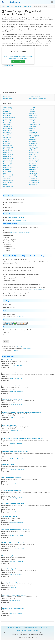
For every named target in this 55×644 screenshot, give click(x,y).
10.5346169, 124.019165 (16, 535)
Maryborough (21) (34, 153)
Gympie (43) (7, 139)
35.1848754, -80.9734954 (16, 601)
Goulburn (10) (7, 138)
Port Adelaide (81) (34, 166)
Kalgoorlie (18, 6)
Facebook (19, 630)
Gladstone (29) (7, 136)
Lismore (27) (7, 149)
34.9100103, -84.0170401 (16, 574)
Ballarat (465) (7, 113)
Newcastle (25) (7, 162)
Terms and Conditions (41, 627)
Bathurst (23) (33, 113)
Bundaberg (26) (8, 121)
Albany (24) (32, 108)
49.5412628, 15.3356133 (16, 391)
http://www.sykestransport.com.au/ (20, 233)
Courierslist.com (13, 2)
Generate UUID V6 (18, 62)
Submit (6, 342)
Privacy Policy (30, 627)
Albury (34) (6, 110)
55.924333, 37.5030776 (16, 444)
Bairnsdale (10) (33, 112)
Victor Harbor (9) (8, 181)
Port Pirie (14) (7, 169)
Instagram (36, 630)
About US (15, 627)
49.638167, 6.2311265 (16, 511)
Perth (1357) (7, 166)
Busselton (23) (7, 123)
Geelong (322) (7, 134)
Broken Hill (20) (8, 119)
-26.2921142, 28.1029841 (16, 498)
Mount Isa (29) (33, 158)
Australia (10, 6)
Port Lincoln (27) (34, 167)
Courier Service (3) (8, 97)
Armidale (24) (7, 112)
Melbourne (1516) (8, 154)
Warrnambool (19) (34, 182)
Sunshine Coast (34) (9, 175)
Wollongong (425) (8, 186)
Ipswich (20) (7, 143)
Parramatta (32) (8, 164)
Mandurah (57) (7, 153)
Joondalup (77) (33, 143)
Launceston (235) (34, 147)
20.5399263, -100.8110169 (17, 470)
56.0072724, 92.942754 (16, 378)
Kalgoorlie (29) (7, 145)
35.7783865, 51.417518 (16, 365)
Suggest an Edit (26, 349)
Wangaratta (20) (8, 182)
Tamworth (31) (33, 177)
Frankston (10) (7, 132)
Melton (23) (32, 154)
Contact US (22, 627)
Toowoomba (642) (8, 179)
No (8, 332)
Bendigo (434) (33, 115)
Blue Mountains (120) (9, 117)
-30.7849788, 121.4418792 (19, 220)
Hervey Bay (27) (33, 139)
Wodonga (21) (33, 184)
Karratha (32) (33, 145)
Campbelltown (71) (34, 125)
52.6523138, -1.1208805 (16, 587)
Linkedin (25, 630)
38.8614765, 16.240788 (16, 614)
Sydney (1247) (7, 177)
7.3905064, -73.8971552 (16, 483)
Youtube (30, 630)
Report (16, 350)
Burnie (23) (32, 121)
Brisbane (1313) (33, 117)
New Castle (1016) (34, 160)
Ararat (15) (32, 110)
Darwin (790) (32, 128)
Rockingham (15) (34, 171)
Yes (5, 332)
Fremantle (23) (33, 132)
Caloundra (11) (7, 125)
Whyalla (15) (7, 184)
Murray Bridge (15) (8, 160)
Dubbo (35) (32, 130)
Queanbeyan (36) (33, 169)
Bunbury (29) (32, 119)
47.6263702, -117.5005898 (17, 418)
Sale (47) (6, 173)
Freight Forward (28, 6)
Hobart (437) (7, 141)
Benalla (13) (7, 115)
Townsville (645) (33, 179)
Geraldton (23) (33, 134)
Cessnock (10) (33, 126)
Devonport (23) (8, 130)
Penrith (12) (32, 164)
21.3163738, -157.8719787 (17, 548)
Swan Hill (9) (32, 175)
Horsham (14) (33, 141)
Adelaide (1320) (8, 108)
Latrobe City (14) (8, 147)
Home (3, 6)
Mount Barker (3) (34, 156)
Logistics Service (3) (9, 99)
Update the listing (20, 317)
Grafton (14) (32, 138)
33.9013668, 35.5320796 (16, 522)
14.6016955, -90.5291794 (16, 431)
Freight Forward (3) (34, 97)
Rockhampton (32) (9, 171)
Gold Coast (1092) (34, 136)
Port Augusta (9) (8, 167)
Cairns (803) (32, 123)
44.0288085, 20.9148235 (16, 561)
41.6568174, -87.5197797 (16, 405)
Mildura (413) (7, 156)
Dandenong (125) (8, 128)
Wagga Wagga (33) (34, 181)
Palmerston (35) (33, 162)
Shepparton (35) (33, 173)
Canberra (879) (7, 126)
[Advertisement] (27, 79)
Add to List (19, 347)
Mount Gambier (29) (9, 158)
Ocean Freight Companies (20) (37, 99)
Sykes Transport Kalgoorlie (16, 217)
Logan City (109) (8, 151)
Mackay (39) (32, 151)
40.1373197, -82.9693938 (16, 459)
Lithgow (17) (32, 149)
